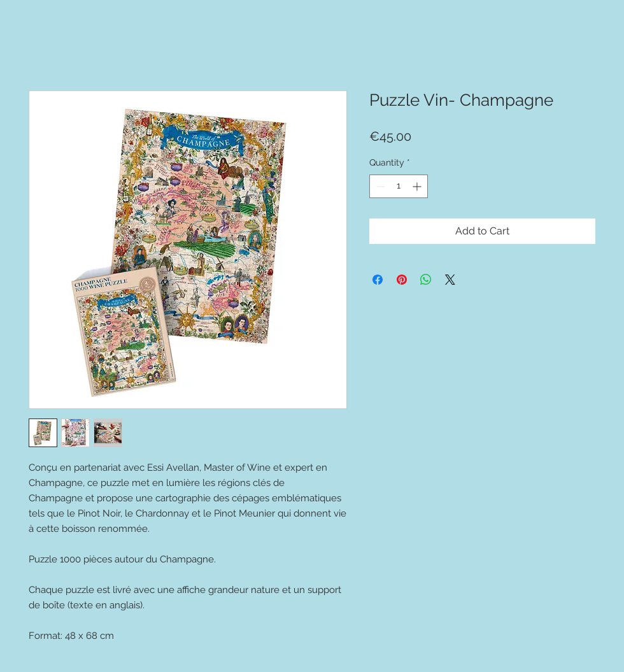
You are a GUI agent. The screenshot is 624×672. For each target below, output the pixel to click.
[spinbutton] (399, 186)
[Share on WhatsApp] (426, 280)
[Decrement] (379, 186)
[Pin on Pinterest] (402, 280)
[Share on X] (450, 280)
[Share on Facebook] (378, 280)
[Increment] (418, 186)
